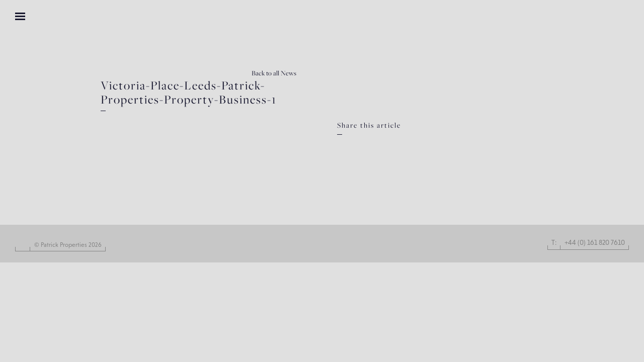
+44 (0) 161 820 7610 (595, 242)
